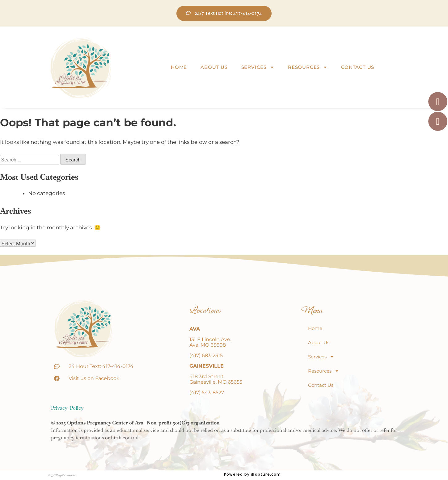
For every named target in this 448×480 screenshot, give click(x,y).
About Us (214, 67)
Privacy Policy (67, 408)
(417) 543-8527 (207, 392)
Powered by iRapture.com (253, 474)
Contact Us (358, 67)
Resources (308, 67)
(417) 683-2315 (206, 355)
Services (258, 67)
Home (179, 67)
